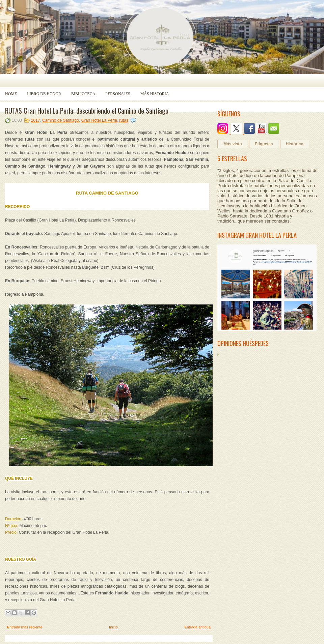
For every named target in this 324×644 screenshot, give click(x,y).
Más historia (155, 94)
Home (11, 94)
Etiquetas (264, 144)
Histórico (295, 144)
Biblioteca (83, 94)
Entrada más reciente (25, 627)
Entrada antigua (197, 627)
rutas (124, 120)
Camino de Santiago (61, 120)
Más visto (233, 144)
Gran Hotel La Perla (99, 120)
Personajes (118, 94)
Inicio (113, 627)
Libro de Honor (44, 94)
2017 (36, 120)
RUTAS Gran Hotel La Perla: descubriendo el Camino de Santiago (87, 111)
